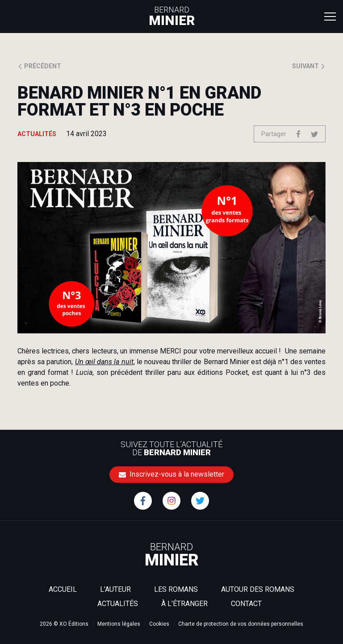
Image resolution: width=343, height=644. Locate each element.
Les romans (176, 589)
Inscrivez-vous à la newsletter (171, 474)
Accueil (63, 589)
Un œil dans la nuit (104, 362)
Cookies (159, 624)
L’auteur (115, 589)
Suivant (309, 66)
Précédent (39, 66)
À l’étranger (184, 604)
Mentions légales (119, 624)
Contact (246, 604)
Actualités (118, 604)
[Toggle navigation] (330, 16)
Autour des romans (258, 589)
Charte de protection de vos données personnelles (241, 624)
